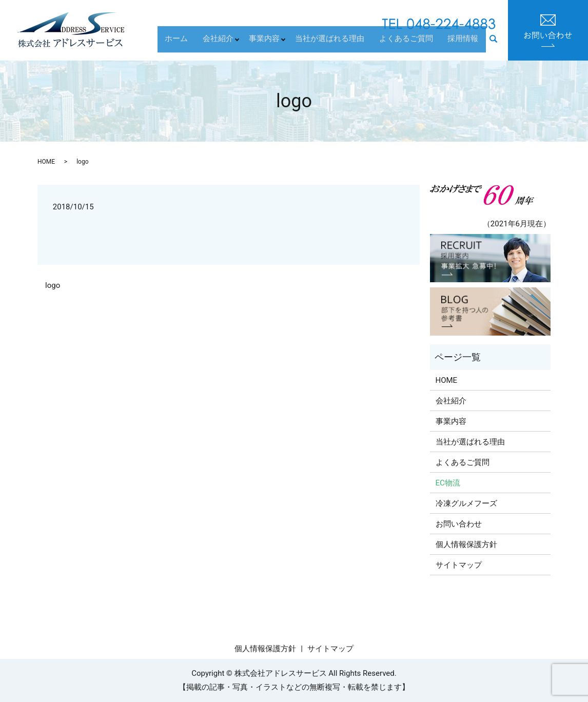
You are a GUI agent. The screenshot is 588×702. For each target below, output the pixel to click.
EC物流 (448, 483)
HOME (46, 162)
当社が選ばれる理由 (344, 44)
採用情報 (466, 44)
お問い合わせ (459, 524)
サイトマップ (459, 565)
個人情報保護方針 (466, 544)
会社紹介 (230, 44)
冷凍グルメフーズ (466, 503)
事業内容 (277, 44)
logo (53, 285)
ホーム (194, 44)
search (499, 45)
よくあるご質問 (414, 44)
